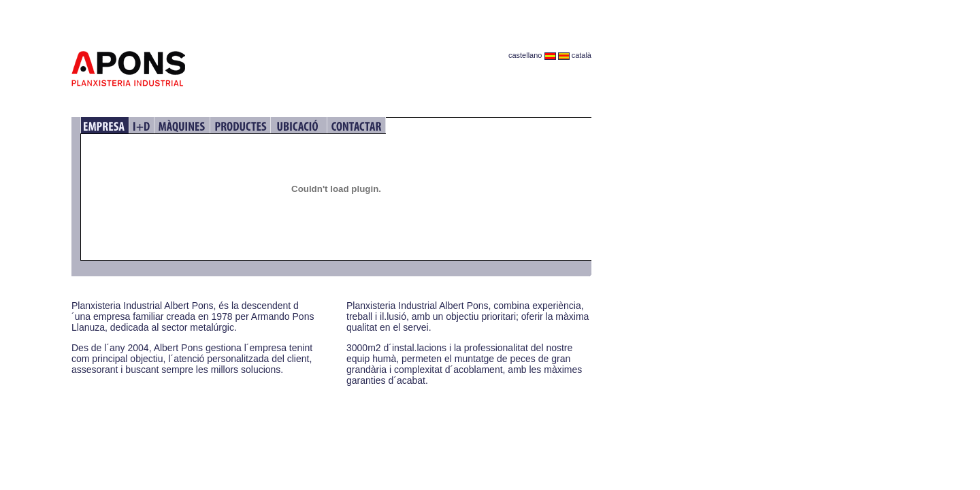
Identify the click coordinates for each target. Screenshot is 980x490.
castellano (532, 55)
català (575, 55)
